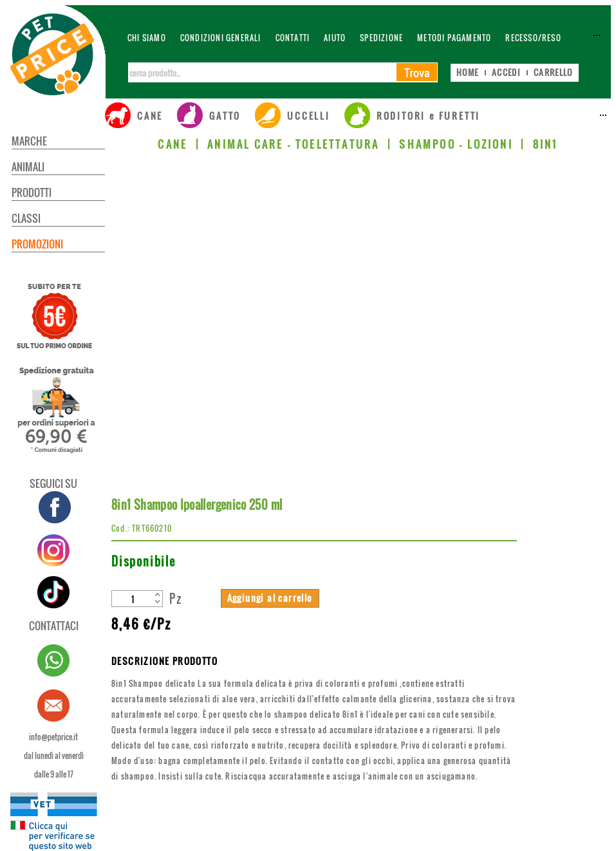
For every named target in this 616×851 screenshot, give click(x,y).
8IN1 (546, 144)
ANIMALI (28, 167)
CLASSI (26, 218)
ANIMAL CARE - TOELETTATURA (293, 144)
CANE (173, 144)
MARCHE (29, 141)
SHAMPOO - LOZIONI (456, 144)
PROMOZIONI (37, 244)
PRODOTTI (32, 192)
